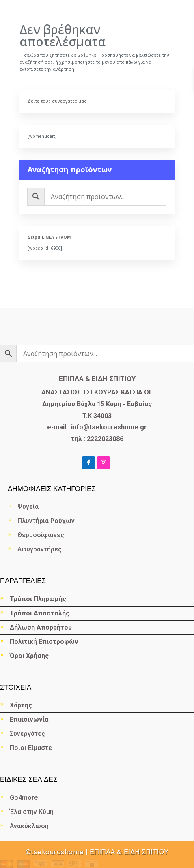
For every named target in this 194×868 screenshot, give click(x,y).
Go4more (24, 798)
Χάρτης (21, 705)
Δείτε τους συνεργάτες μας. (58, 101)
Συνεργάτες (27, 734)
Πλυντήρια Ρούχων (46, 521)
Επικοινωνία (29, 719)
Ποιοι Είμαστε (31, 748)
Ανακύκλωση (30, 826)
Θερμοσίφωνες (41, 535)
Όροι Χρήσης (29, 656)
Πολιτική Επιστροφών (44, 642)
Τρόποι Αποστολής (40, 613)
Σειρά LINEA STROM (49, 237)
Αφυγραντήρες (40, 549)
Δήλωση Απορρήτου (41, 627)
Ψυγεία (28, 507)
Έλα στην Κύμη (32, 812)
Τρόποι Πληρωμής (38, 599)
